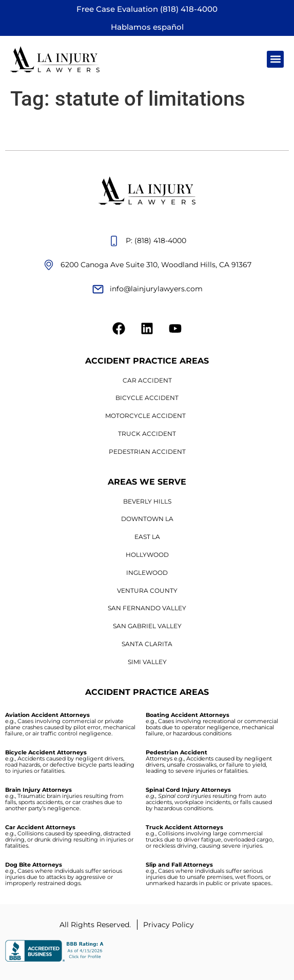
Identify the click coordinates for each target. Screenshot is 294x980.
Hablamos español (147, 27)
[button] (275, 59)
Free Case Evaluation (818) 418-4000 (147, 9)
